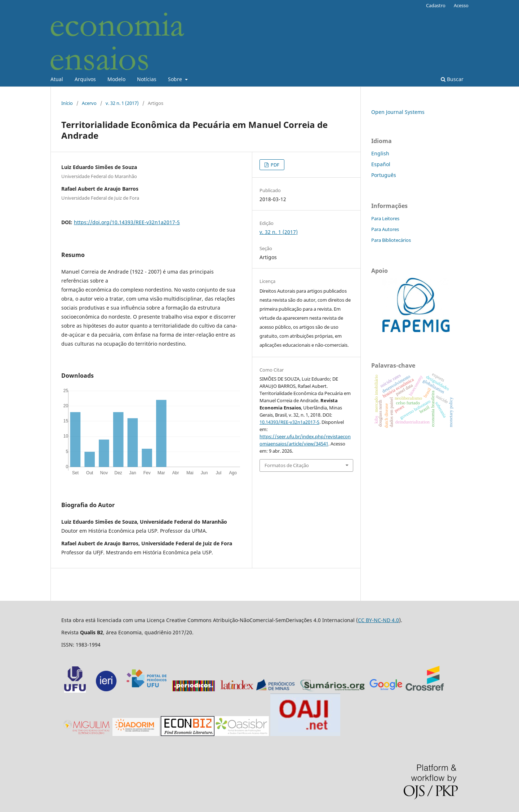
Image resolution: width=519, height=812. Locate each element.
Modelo (116, 79)
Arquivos (85, 79)
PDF (274, 165)
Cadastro (436, 5)
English (380, 153)
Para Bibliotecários (391, 240)
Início (67, 103)
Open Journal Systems (398, 112)
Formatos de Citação (287, 465)
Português (384, 175)
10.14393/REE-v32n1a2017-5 (289, 422)
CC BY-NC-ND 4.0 (378, 620)
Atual (57, 79)
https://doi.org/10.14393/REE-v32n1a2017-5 (127, 222)
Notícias (147, 79)
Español (381, 164)
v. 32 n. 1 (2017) (122, 103)
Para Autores (385, 229)
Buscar (452, 79)
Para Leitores (385, 218)
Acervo (89, 103)
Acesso (461, 5)
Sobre (176, 79)
